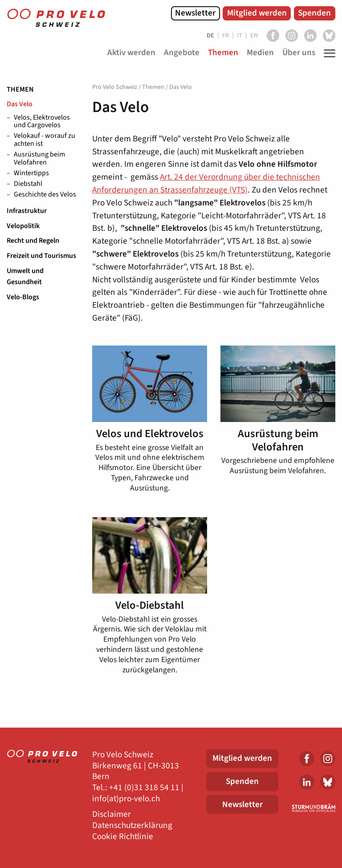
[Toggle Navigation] (327, 53)
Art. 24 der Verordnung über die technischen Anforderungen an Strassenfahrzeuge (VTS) (206, 183)
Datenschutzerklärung (132, 826)
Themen (20, 89)
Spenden (314, 13)
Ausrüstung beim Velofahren (39, 159)
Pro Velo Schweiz (115, 87)
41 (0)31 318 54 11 (147, 788)
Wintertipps (31, 173)
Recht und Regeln (33, 241)
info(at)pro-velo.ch (126, 799)
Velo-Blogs (23, 297)
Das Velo (20, 104)
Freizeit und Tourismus (41, 256)
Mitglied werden (257, 13)
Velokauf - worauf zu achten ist (45, 140)
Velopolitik (23, 226)
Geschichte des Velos (45, 195)
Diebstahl (28, 184)
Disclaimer (112, 814)
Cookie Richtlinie (123, 837)
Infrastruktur (27, 211)
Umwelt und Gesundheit (25, 277)
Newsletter (195, 13)
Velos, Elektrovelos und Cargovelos (42, 122)
